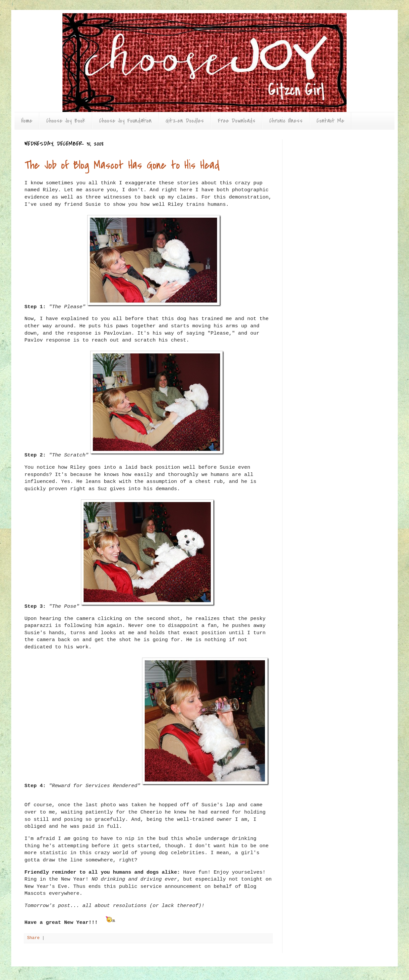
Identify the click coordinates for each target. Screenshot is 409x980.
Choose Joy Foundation (125, 121)
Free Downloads (237, 121)
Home (27, 121)
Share (33, 938)
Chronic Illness (286, 121)
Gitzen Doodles (185, 121)
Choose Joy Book (66, 121)
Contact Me (330, 121)
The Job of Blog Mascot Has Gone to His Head (122, 165)
